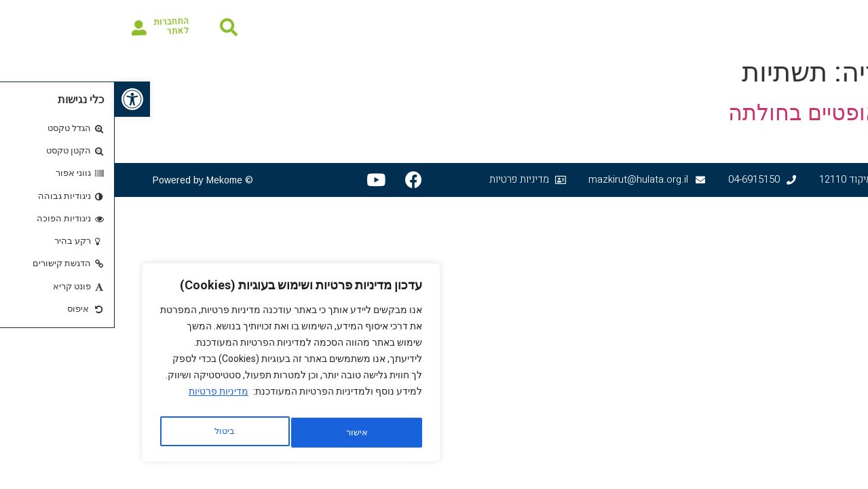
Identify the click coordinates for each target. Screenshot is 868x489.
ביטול (238, 433)
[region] (176, 366)
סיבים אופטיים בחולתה (717, 113)
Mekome (110, 180)
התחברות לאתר (55, 25)
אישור (110, 433)
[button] (18, 99)
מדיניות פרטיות (104, 399)
